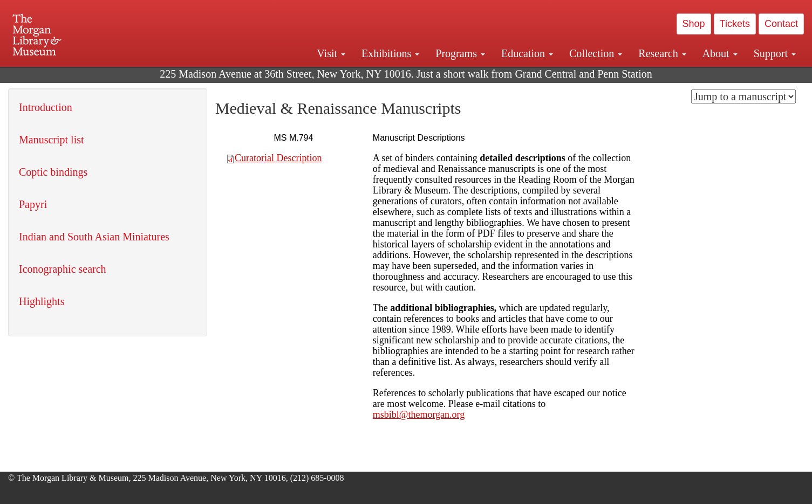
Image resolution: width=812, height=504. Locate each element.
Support (775, 53)
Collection (596, 53)
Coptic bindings (53, 172)
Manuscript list (52, 140)
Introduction (46, 107)
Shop (694, 24)
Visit (331, 53)
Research (662, 53)
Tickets (735, 24)
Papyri (33, 204)
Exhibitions (390, 53)
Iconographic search (63, 269)
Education (527, 53)
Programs (460, 53)
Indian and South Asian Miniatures (94, 237)
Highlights (42, 301)
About (720, 53)
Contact (781, 24)
